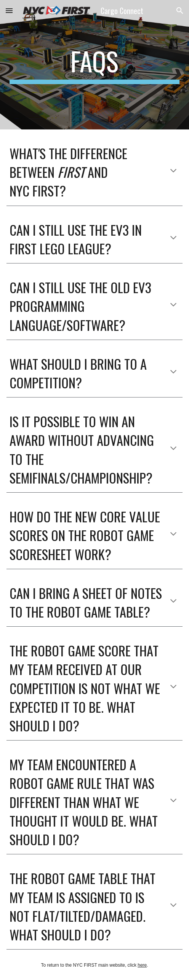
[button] (9, 10)
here (142, 965)
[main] (94, 65)
